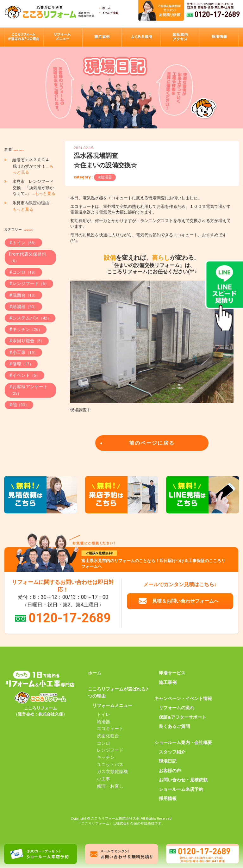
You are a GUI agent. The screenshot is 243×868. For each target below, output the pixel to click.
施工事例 (168, 682)
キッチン (106, 757)
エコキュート (110, 728)
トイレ (103, 714)
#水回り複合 (27, 341)
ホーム (95, 673)
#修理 (21, 364)
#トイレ (23, 243)
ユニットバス (110, 765)
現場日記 (168, 761)
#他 (19, 405)
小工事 (103, 779)
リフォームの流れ (177, 708)
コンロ (103, 743)
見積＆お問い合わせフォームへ (185, 601)
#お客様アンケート (28, 390)
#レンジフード (29, 283)
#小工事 (23, 352)
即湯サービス (172, 673)
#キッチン (26, 329)
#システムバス (30, 318)
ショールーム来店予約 (181, 789)
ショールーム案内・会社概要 (183, 742)
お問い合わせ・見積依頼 (183, 780)
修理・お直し (110, 786)
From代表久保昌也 (28, 257)
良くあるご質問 (174, 726)
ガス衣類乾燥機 (112, 772)
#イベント (25, 375)
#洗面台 (23, 295)
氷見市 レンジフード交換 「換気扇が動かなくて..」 (34, 187)
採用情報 (168, 798)
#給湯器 (105, 177)
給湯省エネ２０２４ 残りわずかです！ (33, 166)
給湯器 (103, 722)
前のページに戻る (152, 443)
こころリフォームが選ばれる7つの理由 (118, 692)
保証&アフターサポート (183, 717)
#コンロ (23, 272)
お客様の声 (170, 771)
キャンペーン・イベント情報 (183, 698)
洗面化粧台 (108, 736)
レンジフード (110, 750)
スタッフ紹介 (172, 752)
